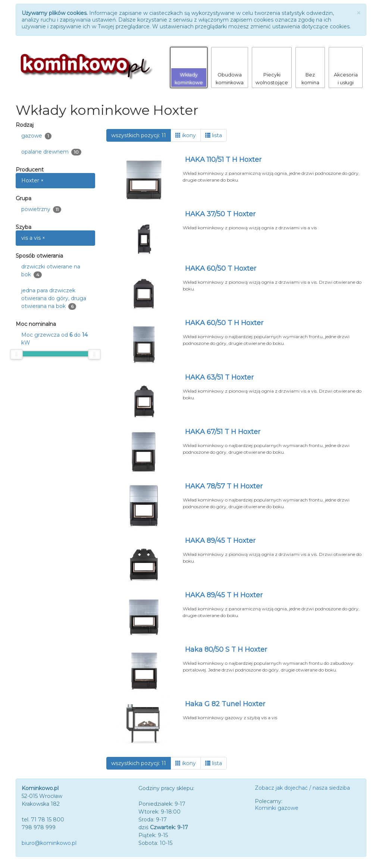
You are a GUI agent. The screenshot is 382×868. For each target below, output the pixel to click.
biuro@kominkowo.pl (49, 843)
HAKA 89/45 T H (224, 595)
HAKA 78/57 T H (224, 486)
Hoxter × (32, 180)
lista (214, 135)
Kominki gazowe (277, 808)
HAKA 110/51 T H (223, 160)
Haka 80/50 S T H (226, 650)
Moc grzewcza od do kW (54, 339)
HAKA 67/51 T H (223, 432)
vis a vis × (33, 238)
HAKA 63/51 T (219, 377)
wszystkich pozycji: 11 (139, 135)
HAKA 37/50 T (220, 214)
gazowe (36, 136)
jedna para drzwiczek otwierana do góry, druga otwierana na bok (54, 298)
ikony (186, 135)
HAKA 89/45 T (220, 541)
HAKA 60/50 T (221, 268)
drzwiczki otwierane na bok (51, 271)
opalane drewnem (51, 152)
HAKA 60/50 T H (224, 323)
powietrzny (41, 209)
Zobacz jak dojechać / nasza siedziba (302, 788)
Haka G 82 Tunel (225, 704)
